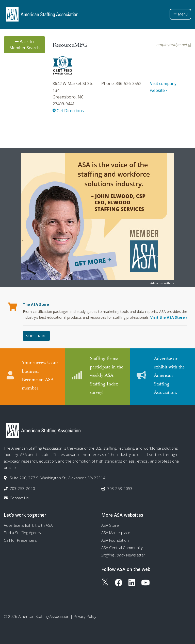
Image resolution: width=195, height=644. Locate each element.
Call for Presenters (20, 540)
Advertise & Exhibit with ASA (28, 525)
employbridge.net (174, 45)
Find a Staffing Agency (22, 533)
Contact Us (19, 498)
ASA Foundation (115, 540)
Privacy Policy (85, 616)
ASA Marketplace (116, 533)
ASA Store (110, 525)
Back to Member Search (25, 45)
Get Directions (68, 111)
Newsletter (123, 555)
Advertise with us (162, 283)
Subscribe (36, 336)
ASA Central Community (122, 548)
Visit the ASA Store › (169, 317)
